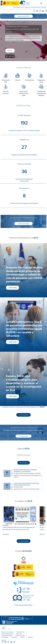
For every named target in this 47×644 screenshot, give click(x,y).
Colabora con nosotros (23, 224)
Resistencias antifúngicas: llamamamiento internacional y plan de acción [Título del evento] (22, 29)
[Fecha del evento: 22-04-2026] (7, 486)
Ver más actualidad (24, 541)
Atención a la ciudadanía (7, 632)
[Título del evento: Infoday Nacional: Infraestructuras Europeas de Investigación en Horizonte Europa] (26, 470)
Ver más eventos (24, 463)
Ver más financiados (23, 415)
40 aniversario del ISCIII (23, 16)
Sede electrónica (21, 632)
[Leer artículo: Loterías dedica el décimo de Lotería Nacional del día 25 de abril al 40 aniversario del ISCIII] (20, 521)
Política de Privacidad (7, 635)
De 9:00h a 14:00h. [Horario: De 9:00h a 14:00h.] (17, 487)
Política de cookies (20, 635)
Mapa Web (14, 637)
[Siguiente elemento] (45, 521)
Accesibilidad (5, 637)
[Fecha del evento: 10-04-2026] (7, 473)
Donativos (30, 637)
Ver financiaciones (23, 436)
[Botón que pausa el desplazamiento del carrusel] (41, 59)
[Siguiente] (13, 56)
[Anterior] (7, 56)
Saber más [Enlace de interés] (10, 51)
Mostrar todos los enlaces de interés (24, 605)
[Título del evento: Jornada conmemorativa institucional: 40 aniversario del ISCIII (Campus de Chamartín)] (26, 484)
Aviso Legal (19, 634)
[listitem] (23, 41)
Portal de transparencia (7, 634)
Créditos (22, 637)
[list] (23, 41)
